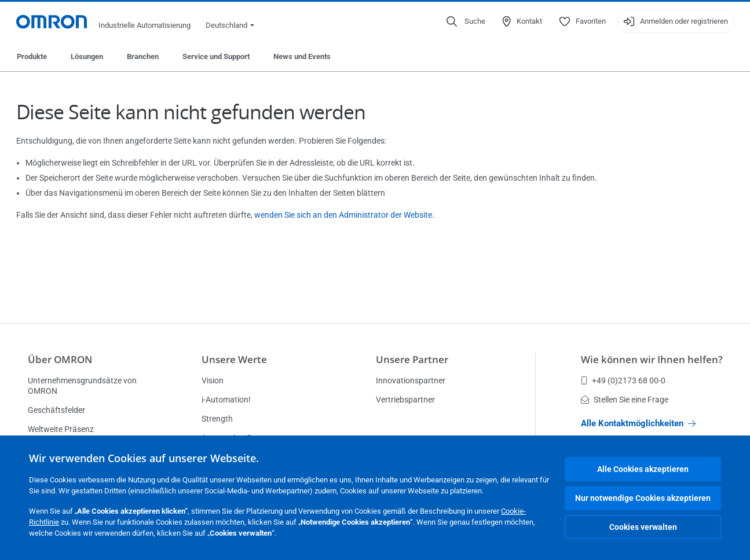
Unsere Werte (234, 359)
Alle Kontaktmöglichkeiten (638, 423)
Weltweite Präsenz (61, 429)
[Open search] (466, 21)
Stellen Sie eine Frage (625, 400)
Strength (217, 419)
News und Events (302, 56)
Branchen (143, 56)
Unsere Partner (412, 359)
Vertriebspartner (405, 400)
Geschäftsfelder (56, 410)
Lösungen (87, 56)
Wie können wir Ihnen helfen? (652, 359)
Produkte (32, 56)
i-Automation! (226, 400)
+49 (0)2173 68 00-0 (623, 380)
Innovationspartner (411, 380)
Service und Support (216, 56)
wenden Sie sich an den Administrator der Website (343, 215)
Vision (213, 380)
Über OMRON (60, 359)
